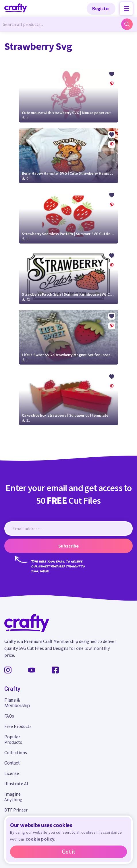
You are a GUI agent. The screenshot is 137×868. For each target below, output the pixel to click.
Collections (16, 752)
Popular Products (13, 739)
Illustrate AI (16, 784)
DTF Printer (16, 810)
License (12, 773)
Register (101, 8)
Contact (12, 763)
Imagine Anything (13, 797)
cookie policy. (40, 839)
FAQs (9, 716)
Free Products (18, 726)
